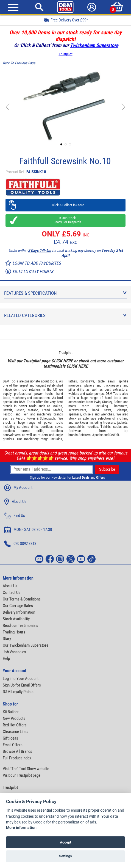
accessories (41, 398)
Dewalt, (8, 410)
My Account (18, 488)
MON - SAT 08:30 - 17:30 (28, 530)
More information (21, 828)
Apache (97, 435)
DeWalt (114, 435)
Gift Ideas (10, 738)
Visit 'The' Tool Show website (26, 769)
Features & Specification (65, 293)
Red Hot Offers (15, 725)
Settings (65, 856)
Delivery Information (19, 612)
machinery (19, 398)
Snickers (85, 435)
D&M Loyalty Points (18, 692)
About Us (15, 502)
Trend (46, 410)
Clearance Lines (16, 732)
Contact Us (12, 593)
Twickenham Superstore (94, 45)
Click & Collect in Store (65, 205)
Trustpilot (66, 54)
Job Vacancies (14, 652)
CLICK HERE (62, 361)
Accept (65, 842)
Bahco (118, 402)
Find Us (15, 516)
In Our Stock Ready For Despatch (66, 220)
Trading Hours (14, 632)
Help (6, 658)
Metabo (33, 410)
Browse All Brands (17, 751)
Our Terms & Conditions (22, 599)
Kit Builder (11, 712)
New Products (14, 718)
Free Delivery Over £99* (66, 20)
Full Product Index (17, 758)
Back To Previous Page (19, 63)
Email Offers (13, 745)
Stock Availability (16, 619)
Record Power (25, 418)
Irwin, (98, 402)
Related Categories (65, 315)
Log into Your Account (21, 679)
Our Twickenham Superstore (26, 645)
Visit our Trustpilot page (22, 775)
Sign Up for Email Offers (22, 685)
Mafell (58, 410)
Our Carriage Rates (18, 606)
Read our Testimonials (20, 625)
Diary (7, 639)
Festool (8, 414)
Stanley (107, 402)
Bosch (20, 410)
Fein (25, 414)
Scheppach (47, 418)
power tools (44, 394)
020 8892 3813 (20, 544)
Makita (57, 406)
